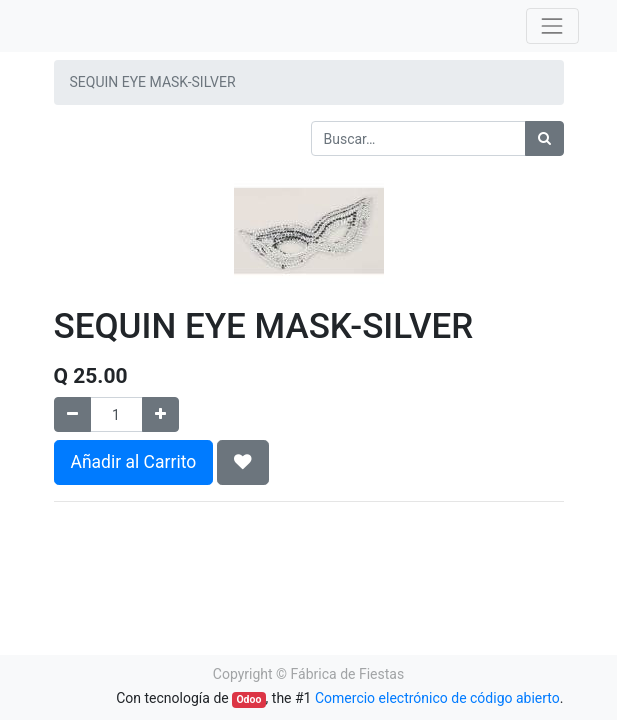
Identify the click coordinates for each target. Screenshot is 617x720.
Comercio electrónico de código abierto (437, 698)
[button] (243, 462)
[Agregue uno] (160, 414)
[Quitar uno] (72, 414)
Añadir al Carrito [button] (134, 462)
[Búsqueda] (544, 138)
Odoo (248, 699)
